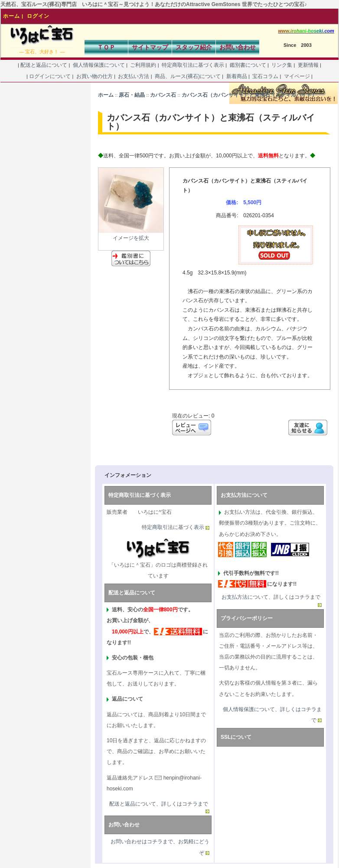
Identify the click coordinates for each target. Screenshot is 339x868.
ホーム (11, 16)
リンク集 (282, 65)
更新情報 (308, 65)
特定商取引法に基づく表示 (193, 65)
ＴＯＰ (106, 47)
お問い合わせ (238, 47)
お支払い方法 (134, 76)
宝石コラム (266, 76)
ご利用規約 (143, 65)
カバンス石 (163, 95)
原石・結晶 (132, 95)
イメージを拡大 (131, 235)
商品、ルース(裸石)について (188, 76)
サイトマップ (150, 47)
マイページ (297, 76)
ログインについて (50, 76)
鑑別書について (248, 65)
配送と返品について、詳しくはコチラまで (159, 804)
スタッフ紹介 (194, 47)
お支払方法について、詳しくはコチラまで (271, 597)
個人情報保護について (99, 65)
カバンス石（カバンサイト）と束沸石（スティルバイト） (249, 95)
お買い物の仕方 (94, 76)
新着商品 (236, 76)
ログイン (38, 16)
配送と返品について (44, 65)
